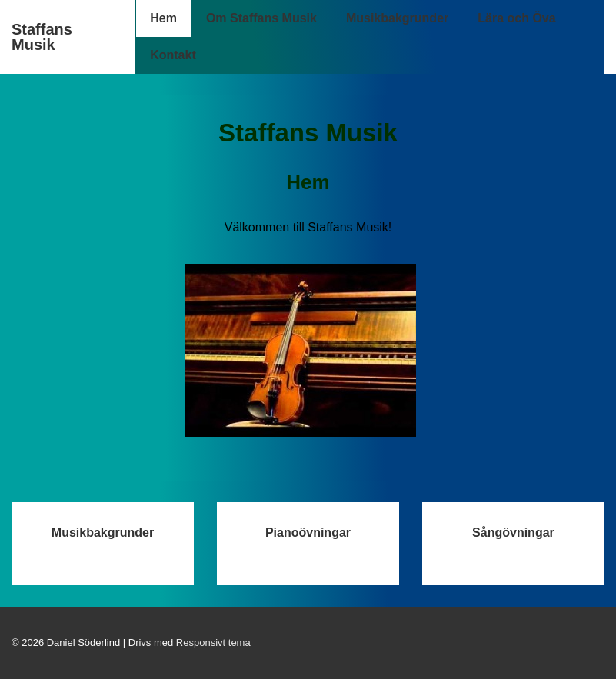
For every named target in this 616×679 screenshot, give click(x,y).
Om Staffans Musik (261, 18)
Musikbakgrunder (397, 18)
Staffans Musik (42, 37)
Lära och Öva (516, 18)
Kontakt (173, 55)
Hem (163, 18)
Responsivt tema (213, 642)
